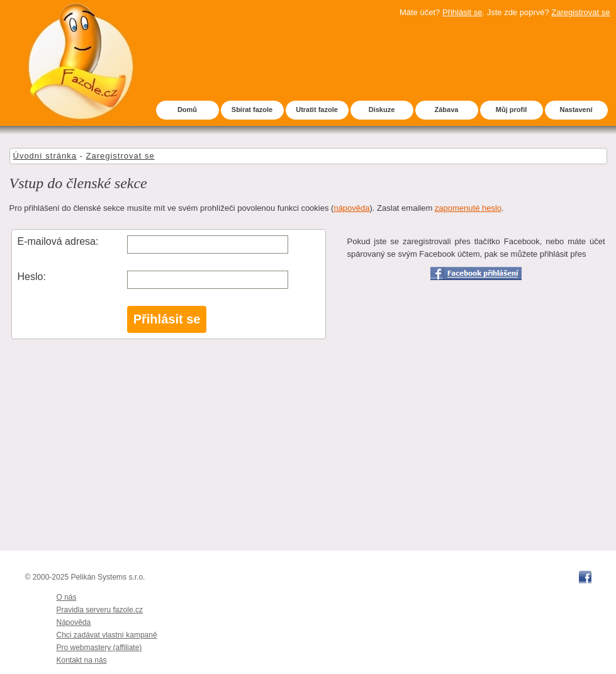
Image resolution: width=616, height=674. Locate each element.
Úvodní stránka (45, 156)
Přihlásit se (462, 12)
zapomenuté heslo (468, 208)
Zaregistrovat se (580, 12)
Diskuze (382, 110)
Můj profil (512, 110)
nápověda (351, 208)
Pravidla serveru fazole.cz (100, 610)
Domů (187, 110)
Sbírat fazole (252, 110)
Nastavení (576, 110)
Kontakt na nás (82, 660)
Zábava (447, 110)
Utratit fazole (317, 110)
